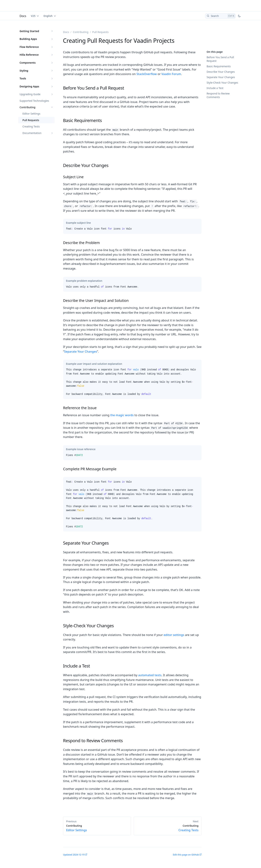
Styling (24, 71)
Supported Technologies (34, 101)
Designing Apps (29, 86)
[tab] (78, 223)
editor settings (174, 635)
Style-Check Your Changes (222, 83)
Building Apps (28, 39)
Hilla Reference (29, 55)
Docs (23, 16)
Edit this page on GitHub (186, 855)
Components (28, 63)
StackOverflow (147, 74)
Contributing (27, 107)
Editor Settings (31, 114)
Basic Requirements (219, 66)
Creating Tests (31, 126)
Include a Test (215, 88)
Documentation (32, 133)
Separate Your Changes (221, 77)
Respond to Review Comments (218, 95)
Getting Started (29, 31)
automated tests (150, 675)
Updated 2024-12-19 (74, 855)
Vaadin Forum (171, 74)
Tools (23, 78)
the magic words (122, 415)
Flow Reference (29, 47)
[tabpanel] (132, 230)
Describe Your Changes (221, 72)
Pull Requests (31, 120)
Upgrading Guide (30, 94)
